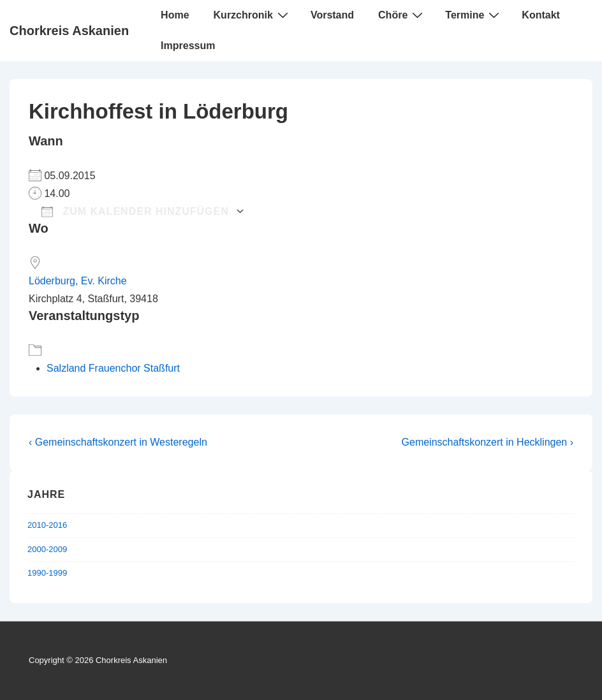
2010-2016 (47, 525)
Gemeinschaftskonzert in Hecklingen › (488, 442)
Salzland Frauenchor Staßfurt (113, 368)
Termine (474, 15)
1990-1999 (47, 573)
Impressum (188, 46)
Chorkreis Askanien (69, 31)
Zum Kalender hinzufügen (135, 211)
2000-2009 (47, 549)
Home (175, 15)
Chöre (402, 15)
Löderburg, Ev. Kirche (78, 281)
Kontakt (541, 15)
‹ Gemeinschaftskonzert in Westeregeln (118, 442)
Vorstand (332, 15)
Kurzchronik (253, 15)
